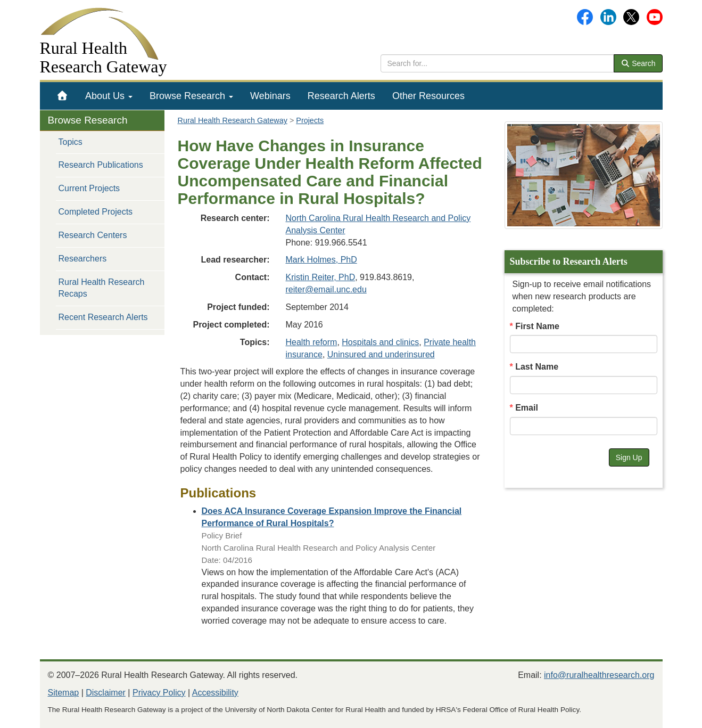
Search (638, 63)
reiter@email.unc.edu (326, 289)
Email (527, 408)
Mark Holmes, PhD (321, 260)
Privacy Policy (159, 693)
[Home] (63, 96)
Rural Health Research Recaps (102, 288)
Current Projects (89, 188)
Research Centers (93, 235)
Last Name (537, 367)
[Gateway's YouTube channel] (655, 16)
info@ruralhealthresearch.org (599, 675)
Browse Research (191, 96)
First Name (537, 326)
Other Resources (428, 96)
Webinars (270, 96)
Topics (71, 142)
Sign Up (629, 457)
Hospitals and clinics (380, 342)
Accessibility (215, 693)
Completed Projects (96, 212)
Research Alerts (341, 96)
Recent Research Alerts (103, 317)
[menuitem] (63, 96)
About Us (109, 96)
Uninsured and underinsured (381, 354)
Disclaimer (106, 693)
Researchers (83, 259)
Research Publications (101, 165)
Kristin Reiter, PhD (321, 277)
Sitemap (64, 693)
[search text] (497, 63)
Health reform (312, 342)
